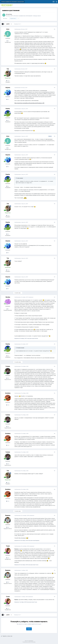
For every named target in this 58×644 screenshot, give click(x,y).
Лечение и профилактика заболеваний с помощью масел (27, 16)
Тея (8, 69)
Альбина (8, 393)
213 (8, 99)
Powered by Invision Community (29, 642)
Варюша (8, 515)
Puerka (8, 109)
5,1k (8, 120)
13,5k (8, 81)
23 (8, 309)
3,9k (8, 405)
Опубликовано (21, 29)
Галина (8, 366)
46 (8, 41)
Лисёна (8, 297)
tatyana (8, 88)
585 (8, 527)
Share (5, 18)
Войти (29, 629)
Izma (11, 14)
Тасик (8, 546)
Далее (8, 24)
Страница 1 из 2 (17, 24)
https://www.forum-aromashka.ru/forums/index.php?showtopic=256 (29, 103)
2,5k (8, 558)
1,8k (8, 378)
